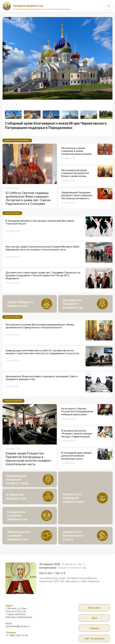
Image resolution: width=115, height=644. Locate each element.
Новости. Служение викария (17, 140)
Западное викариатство (28, 6)
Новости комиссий (13, 401)
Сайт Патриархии (94, 638)
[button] (8, 105)
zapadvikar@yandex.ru (18, 626)
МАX (94, 618)
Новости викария (13, 317)
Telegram (94, 628)
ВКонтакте (94, 608)
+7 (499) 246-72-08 (17, 635)
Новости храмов (12, 213)
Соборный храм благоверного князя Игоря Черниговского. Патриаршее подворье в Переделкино (56, 125)
